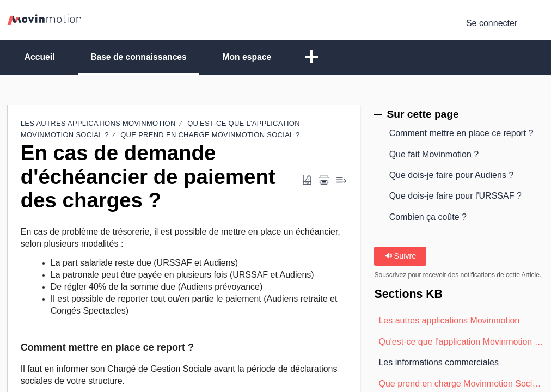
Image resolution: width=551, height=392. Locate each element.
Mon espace (256, 57)
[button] (537, 23)
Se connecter (492, 23)
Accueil (42, 57)
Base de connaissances (145, 57)
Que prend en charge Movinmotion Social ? (210, 135)
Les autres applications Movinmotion (98, 124)
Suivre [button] (401, 256)
